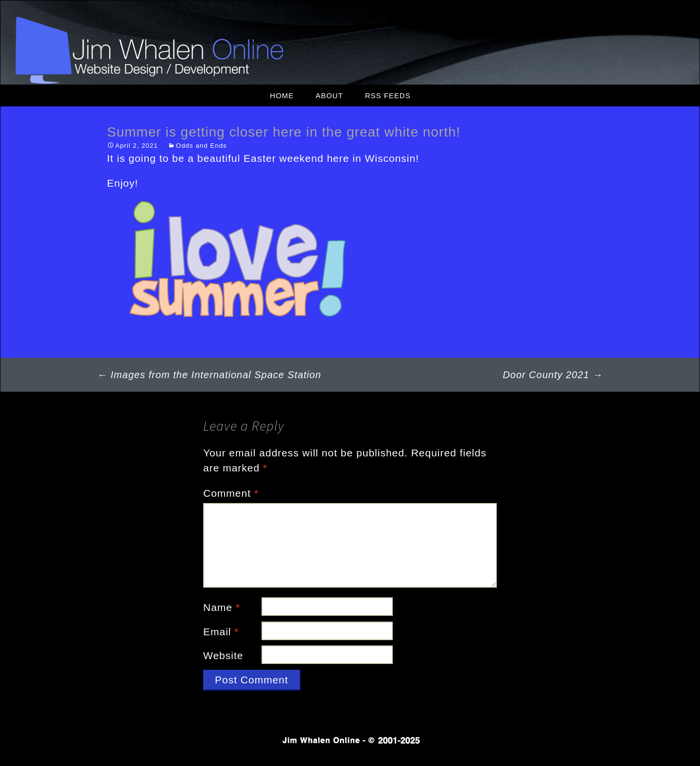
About (329, 96)
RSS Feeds (388, 96)
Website (223, 655)
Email (221, 632)
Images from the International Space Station (209, 375)
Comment (231, 493)
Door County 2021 (553, 375)
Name (222, 607)
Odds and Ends (201, 146)
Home (282, 96)
